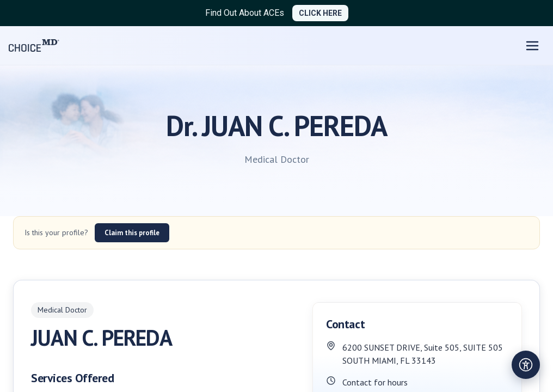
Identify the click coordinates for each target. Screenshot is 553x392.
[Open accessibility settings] (526, 365)
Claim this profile (132, 233)
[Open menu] (532, 46)
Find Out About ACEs (245, 13)
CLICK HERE (320, 13)
